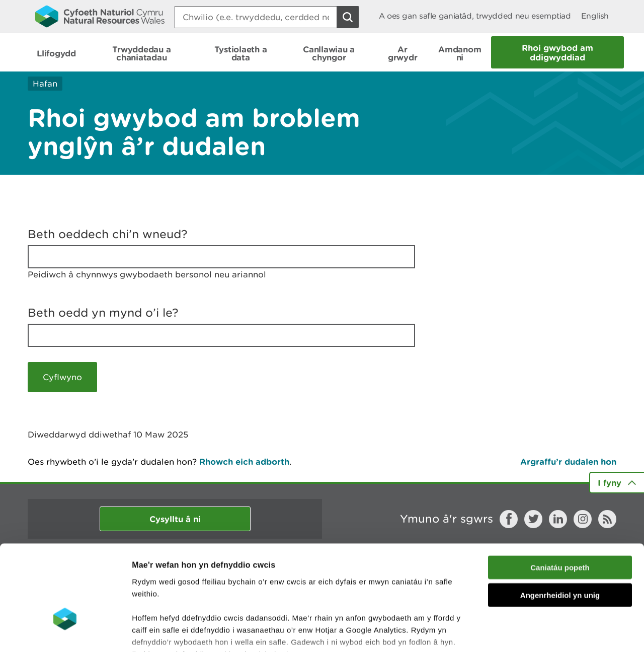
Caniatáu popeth (560, 496)
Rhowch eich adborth (244, 461)
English (595, 16)
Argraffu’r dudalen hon (568, 461)
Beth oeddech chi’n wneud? (108, 234)
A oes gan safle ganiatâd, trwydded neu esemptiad (475, 16)
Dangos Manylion (559, 632)
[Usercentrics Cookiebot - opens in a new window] (65, 632)
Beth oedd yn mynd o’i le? (103, 313)
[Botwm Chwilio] (348, 17)
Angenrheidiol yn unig (560, 523)
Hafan (45, 84)
